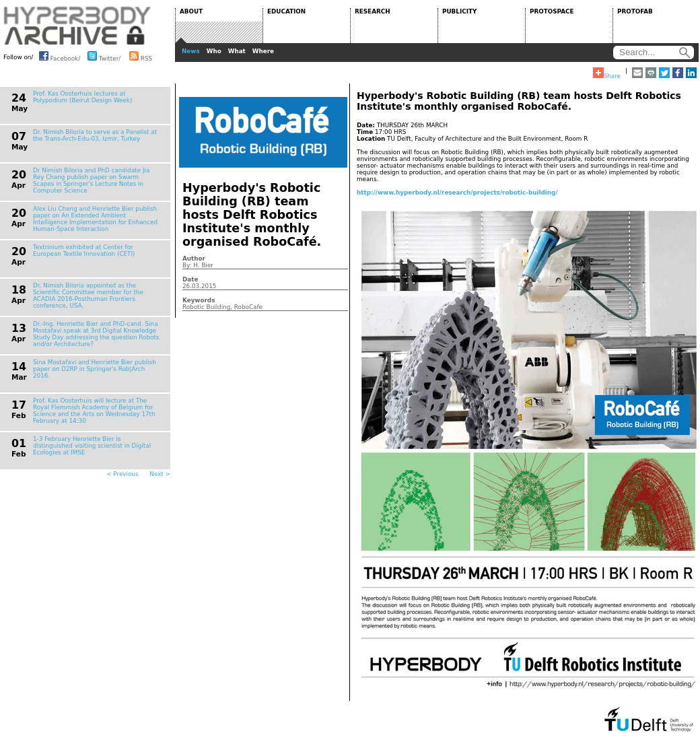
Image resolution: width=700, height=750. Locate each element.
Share (607, 73)
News (191, 51)
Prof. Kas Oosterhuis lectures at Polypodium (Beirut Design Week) (82, 97)
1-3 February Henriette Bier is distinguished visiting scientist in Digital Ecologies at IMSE (92, 446)
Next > (160, 474)
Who (214, 51)
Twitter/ (104, 56)
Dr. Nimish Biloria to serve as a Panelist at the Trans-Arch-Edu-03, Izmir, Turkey (95, 135)
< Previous (122, 474)
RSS (141, 56)
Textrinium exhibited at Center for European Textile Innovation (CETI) (84, 250)
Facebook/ (60, 56)
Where (263, 51)
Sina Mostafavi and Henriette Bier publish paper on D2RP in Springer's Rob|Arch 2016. (95, 369)
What (237, 51)
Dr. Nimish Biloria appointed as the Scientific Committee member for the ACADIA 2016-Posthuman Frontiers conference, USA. (88, 296)
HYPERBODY (77, 26)
